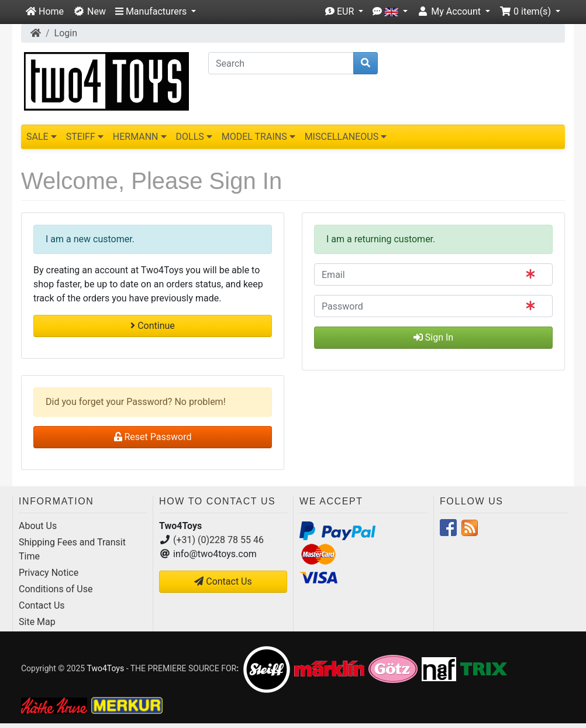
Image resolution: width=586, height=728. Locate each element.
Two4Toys (105, 668)
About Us (38, 526)
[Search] (281, 63)
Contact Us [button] (223, 581)
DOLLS (194, 137)
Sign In (433, 337)
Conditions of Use (56, 589)
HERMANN (140, 137)
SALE (42, 137)
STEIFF (85, 137)
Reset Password (153, 437)
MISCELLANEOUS (346, 137)
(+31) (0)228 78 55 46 (218, 540)
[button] (156, 12)
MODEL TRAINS (258, 137)
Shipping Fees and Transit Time (72, 549)
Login (66, 33)
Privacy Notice (49, 573)
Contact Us (42, 605)
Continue (153, 326)
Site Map (37, 622)
